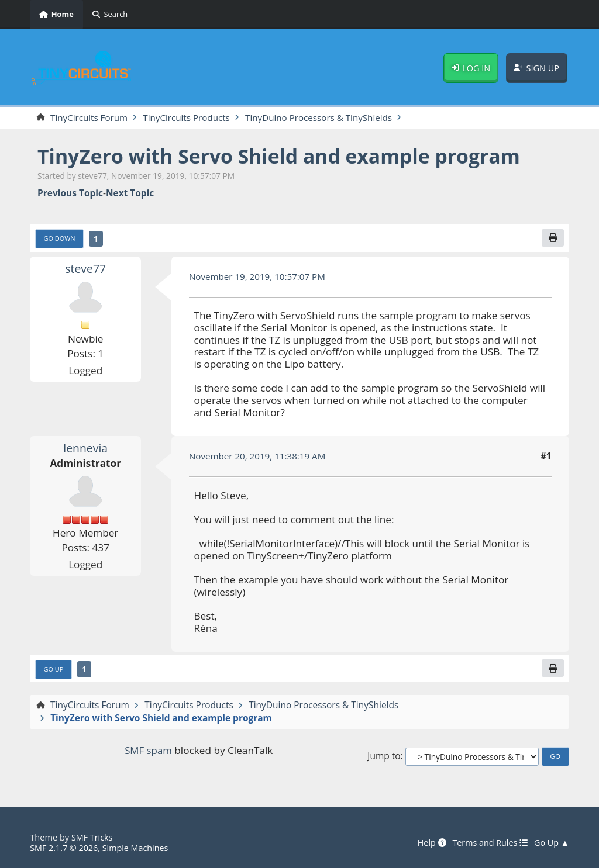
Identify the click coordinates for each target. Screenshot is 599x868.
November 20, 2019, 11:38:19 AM (259, 457)
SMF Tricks (92, 837)
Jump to (384, 757)
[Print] (553, 238)
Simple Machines (137, 848)
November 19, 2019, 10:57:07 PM (259, 277)
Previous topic (70, 194)
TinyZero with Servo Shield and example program (283, 156)
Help (428, 843)
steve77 (86, 269)
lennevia (86, 449)
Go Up (54, 670)
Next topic (130, 194)
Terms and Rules (488, 843)
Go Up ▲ (551, 843)
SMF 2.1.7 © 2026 (64, 848)
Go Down (60, 239)
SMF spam (148, 751)
